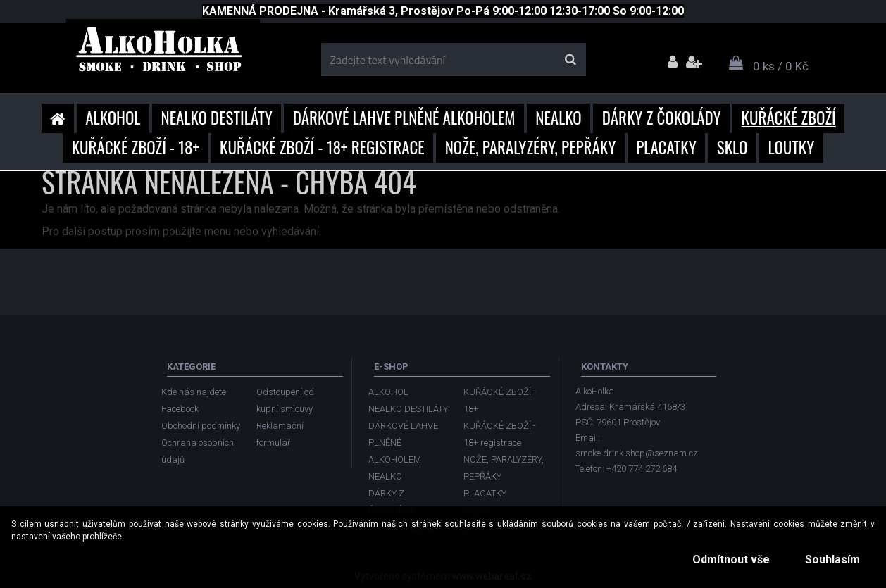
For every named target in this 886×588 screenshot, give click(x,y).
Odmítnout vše (723, 559)
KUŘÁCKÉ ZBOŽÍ (789, 118)
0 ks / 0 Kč (781, 66)
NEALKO (558, 118)
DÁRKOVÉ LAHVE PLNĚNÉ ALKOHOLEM (404, 118)
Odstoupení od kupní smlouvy (285, 400)
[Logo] (163, 54)
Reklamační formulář (280, 434)
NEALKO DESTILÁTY (217, 118)
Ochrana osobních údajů (198, 451)
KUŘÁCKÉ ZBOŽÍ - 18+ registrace (322, 147)
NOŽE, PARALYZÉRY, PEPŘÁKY (531, 147)
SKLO (732, 147)
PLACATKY (666, 147)
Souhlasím (830, 559)
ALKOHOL (113, 118)
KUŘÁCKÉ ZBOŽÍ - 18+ (136, 147)
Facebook (180, 409)
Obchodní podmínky (201, 426)
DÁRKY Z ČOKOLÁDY (662, 118)
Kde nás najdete (194, 392)
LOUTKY (791, 147)
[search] (570, 60)
